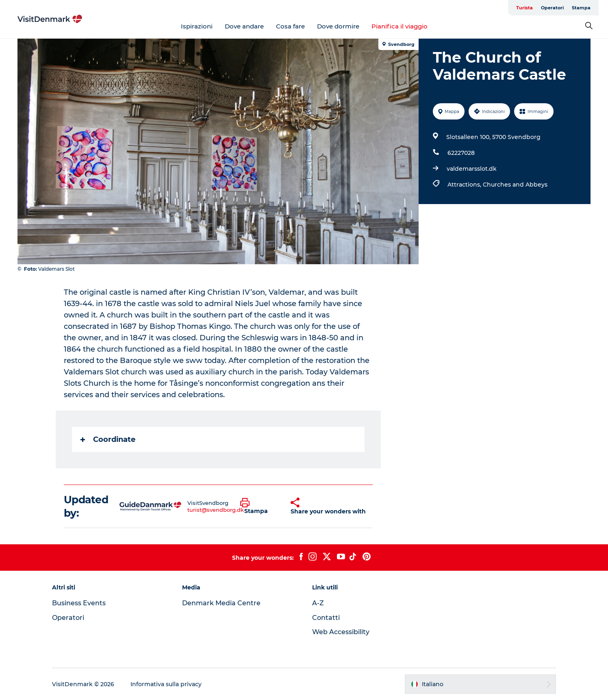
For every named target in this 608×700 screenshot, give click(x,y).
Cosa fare (290, 26)
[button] (259, 507)
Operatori (552, 8)
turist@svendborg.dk (216, 510)
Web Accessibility (341, 632)
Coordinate (108, 439)
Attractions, (465, 185)
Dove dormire (338, 26)
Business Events (79, 603)
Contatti (326, 618)
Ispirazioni (197, 26)
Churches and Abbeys (515, 185)
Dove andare (244, 26)
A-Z (318, 603)
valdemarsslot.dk (472, 169)
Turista (524, 8)
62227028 (461, 153)
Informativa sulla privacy (166, 684)
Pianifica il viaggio (400, 26)
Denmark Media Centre (221, 603)
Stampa (581, 8)
